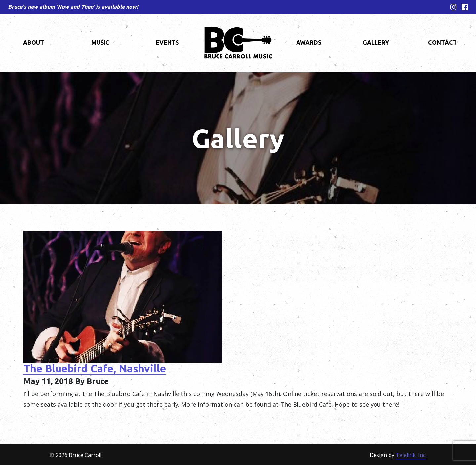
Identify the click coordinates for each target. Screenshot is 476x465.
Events (167, 42)
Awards (309, 42)
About (34, 42)
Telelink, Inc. (411, 455)
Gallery (376, 42)
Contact (442, 42)
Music (100, 42)
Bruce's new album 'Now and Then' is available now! (73, 7)
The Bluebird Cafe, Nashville (95, 368)
